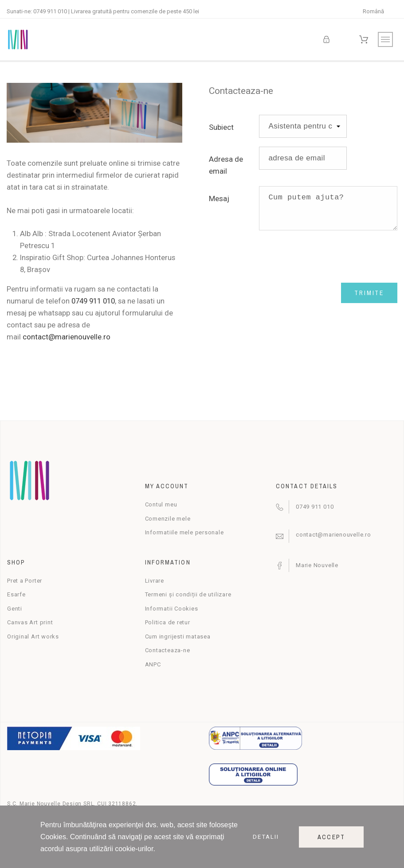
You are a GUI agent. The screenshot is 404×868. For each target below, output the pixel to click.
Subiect (221, 127)
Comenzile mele (168, 519)
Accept (331, 837)
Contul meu (161, 504)
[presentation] (326, 257)
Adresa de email (226, 165)
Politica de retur (168, 622)
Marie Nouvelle (317, 565)
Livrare (155, 581)
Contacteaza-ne (168, 650)
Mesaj (219, 199)
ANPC (153, 664)
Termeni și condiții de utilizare (188, 594)
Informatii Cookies (172, 609)
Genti (15, 609)
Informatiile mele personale (184, 532)
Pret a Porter (25, 581)
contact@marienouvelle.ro (67, 337)
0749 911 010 (50, 11)
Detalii (266, 837)
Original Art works (33, 636)
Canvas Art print (30, 622)
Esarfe (16, 594)
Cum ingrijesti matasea (178, 636)
